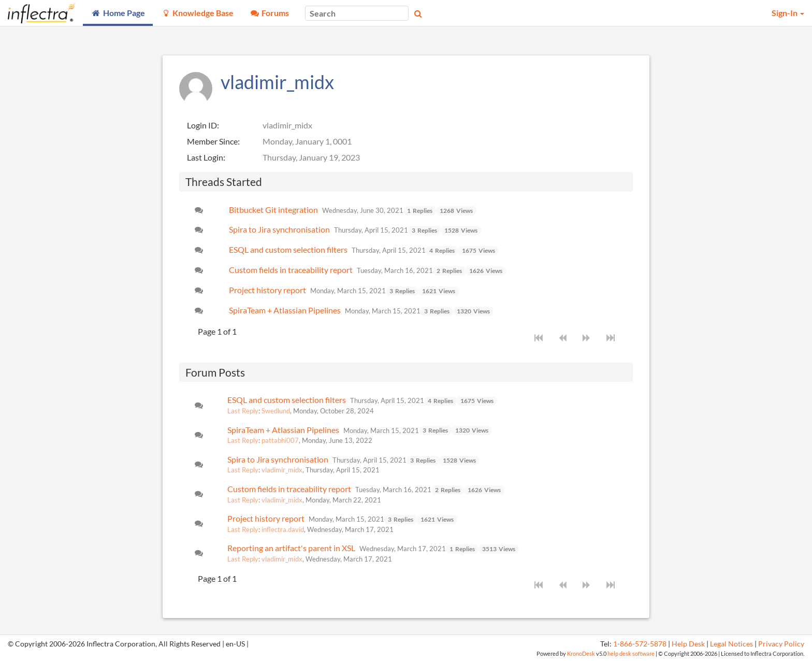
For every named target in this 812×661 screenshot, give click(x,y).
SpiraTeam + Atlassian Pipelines (285, 310)
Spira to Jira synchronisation (279, 229)
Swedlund (276, 411)
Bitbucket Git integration (273, 210)
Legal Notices (731, 644)
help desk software (631, 653)
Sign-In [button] (788, 13)
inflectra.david (283, 529)
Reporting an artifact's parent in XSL (291, 548)
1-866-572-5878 (640, 644)
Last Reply (243, 411)
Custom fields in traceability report (291, 270)
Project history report (267, 290)
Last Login (205, 157)
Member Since (212, 141)
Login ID (202, 125)
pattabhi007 (280, 440)
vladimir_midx (282, 470)
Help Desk (688, 644)
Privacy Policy (781, 644)
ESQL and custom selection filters (288, 249)
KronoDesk (581, 653)
